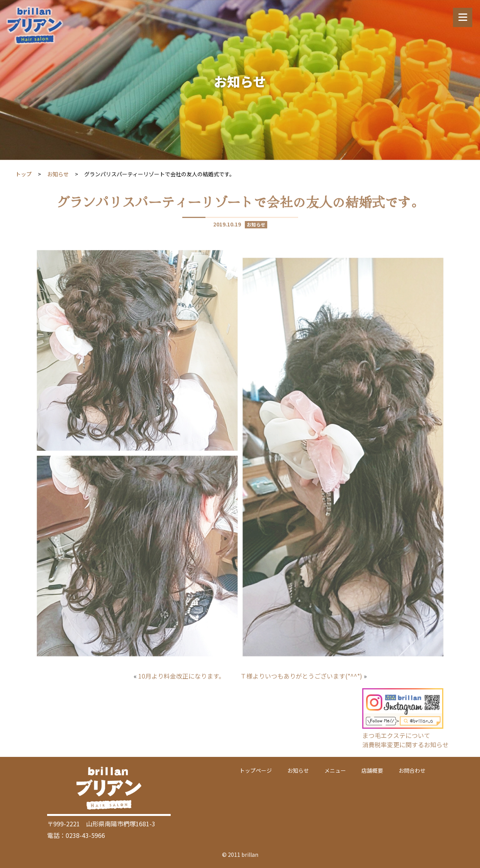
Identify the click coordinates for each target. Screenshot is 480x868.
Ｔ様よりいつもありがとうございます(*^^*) (301, 676)
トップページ (256, 770)
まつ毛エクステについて (396, 735)
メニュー (335, 770)
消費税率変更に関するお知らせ (405, 745)
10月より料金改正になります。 (181, 676)
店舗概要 (372, 770)
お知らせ (58, 174)
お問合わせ (412, 770)
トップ (24, 174)
